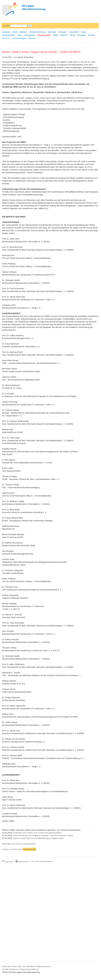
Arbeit (15, 32)
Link (19, 137)
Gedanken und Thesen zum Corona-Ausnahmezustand (37, 833)
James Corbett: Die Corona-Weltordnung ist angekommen (38, 838)
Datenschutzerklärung (29, 969)
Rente (72, 35)
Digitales (23, 32)
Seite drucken (22, 862)
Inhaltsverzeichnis (43, 966)
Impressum (14, 969)
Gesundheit (74, 32)
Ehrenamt (52, 32)
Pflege (56, 35)
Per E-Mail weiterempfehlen (42, 861)
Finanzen (62, 32)
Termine (91, 35)
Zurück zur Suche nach (19, 849)
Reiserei (64, 35)
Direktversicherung (37, 32)
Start (14, 966)
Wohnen (32, 38)
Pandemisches (44, 35)
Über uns (22, 966)
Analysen (6, 32)
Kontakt (5, 969)
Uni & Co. (6, 38)
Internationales (9, 35)
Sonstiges (81, 35)
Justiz (20, 35)
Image (84, 32)
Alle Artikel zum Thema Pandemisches (19, 844)
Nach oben (8, 862)
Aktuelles (30, 966)
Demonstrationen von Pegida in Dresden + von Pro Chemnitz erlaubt (43, 835)
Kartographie (30, 35)
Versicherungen (19, 38)
